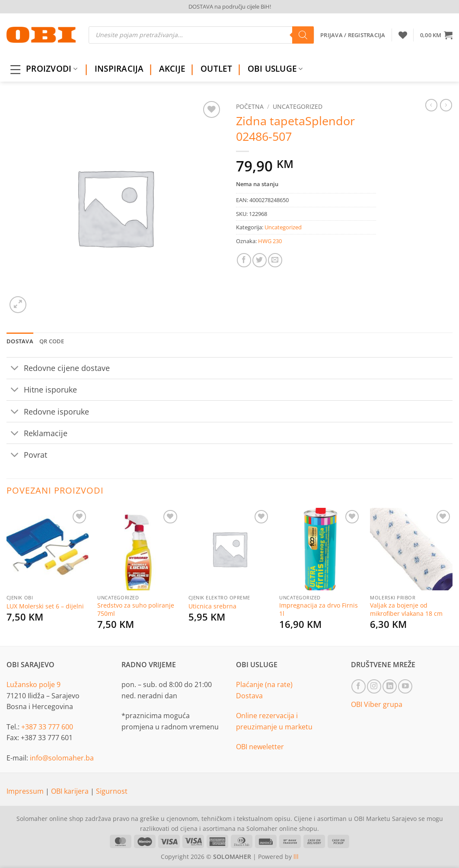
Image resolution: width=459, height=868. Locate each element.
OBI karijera (71, 791)
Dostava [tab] (20, 341)
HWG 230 (270, 241)
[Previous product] (446, 105)
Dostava (249, 696)
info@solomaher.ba (62, 758)
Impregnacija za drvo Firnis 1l (319, 610)
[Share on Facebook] (244, 260)
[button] (436, 35)
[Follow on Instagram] (374, 686)
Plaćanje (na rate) (264, 684)
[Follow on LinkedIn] (390, 686)
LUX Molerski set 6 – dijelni (45, 606)
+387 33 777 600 (47, 727)
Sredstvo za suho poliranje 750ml (136, 610)
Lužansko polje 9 (33, 684)
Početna (250, 106)
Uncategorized (298, 106)
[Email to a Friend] (275, 260)
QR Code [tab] (52, 341)
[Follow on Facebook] (359, 686)
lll (296, 857)
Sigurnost (112, 791)
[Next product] (431, 105)
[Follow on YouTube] (405, 686)
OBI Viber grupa (377, 704)
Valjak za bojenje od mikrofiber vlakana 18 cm (406, 610)
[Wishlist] (403, 35)
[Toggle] (15, 369)
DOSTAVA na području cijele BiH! (230, 6)
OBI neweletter (260, 747)
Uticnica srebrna (212, 606)
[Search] (303, 35)
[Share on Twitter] (260, 260)
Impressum (26, 791)
